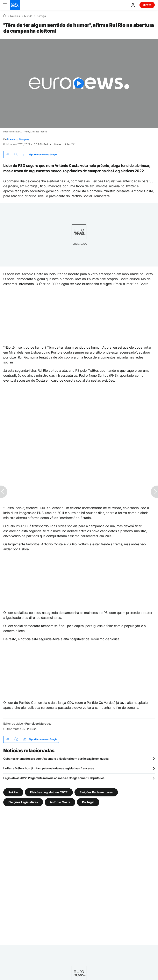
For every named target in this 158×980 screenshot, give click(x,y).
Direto (147, 5)
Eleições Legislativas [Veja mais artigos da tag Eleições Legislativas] (23, 802)
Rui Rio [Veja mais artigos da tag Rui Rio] (13, 792)
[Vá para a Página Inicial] (15, 5)
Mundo (28, 16)
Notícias (15, 16)
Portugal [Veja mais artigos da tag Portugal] (88, 802)
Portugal (42, 16)
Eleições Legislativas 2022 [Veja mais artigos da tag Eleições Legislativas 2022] (49, 792)
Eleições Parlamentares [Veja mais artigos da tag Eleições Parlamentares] (96, 792)
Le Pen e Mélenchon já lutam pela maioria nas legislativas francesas (49, 768)
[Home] (5, 16)
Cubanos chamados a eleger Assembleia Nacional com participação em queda (56, 759)
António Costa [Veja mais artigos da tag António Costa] (60, 802)
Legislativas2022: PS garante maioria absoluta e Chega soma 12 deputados (54, 778)
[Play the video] (79, 83)
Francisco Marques (18, 139)
